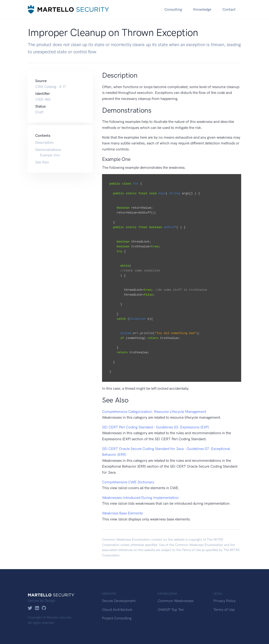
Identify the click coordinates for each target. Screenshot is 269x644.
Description (45, 142)
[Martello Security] (68, 9)
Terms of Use (191, 550)
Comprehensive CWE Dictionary (128, 482)
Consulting (173, 9)
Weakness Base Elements (122, 513)
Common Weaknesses (176, 601)
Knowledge (202, 9)
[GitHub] (44, 608)
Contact (229, 9)
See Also (42, 162)
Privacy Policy (224, 601)
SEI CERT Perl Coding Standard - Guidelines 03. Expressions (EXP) (155, 427)
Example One (50, 155)
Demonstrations (48, 150)
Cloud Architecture (117, 610)
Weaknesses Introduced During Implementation (140, 498)
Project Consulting (117, 618)
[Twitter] (30, 608)
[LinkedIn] (37, 608)
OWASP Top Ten (171, 610)
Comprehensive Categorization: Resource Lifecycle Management (154, 412)
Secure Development (119, 601)
